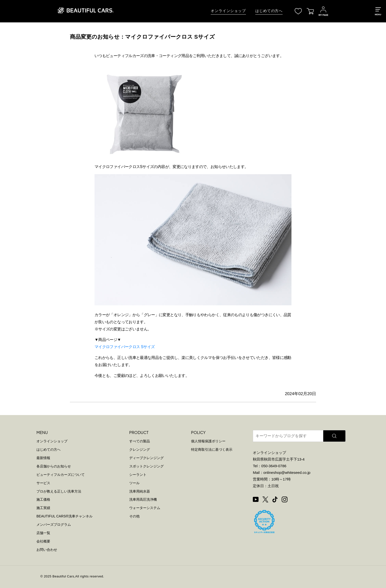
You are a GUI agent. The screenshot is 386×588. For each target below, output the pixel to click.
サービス (43, 483)
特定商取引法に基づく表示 (212, 449)
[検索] (334, 436)
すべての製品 (140, 441)
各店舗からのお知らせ (54, 466)
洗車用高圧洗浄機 (143, 499)
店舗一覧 (43, 533)
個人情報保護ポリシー (208, 441)
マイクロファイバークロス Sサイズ (125, 347)
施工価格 (43, 499)
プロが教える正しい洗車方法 (59, 491)
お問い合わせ (47, 550)
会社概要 (43, 541)
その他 (134, 516)
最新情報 (43, 458)
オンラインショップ (228, 11)
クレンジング (140, 449)
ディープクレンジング (146, 458)
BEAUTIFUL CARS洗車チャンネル (64, 516)
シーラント (138, 475)
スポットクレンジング (146, 466)
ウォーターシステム (145, 508)
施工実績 (43, 508)
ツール (134, 483)
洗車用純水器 (140, 491)
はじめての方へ (269, 11)
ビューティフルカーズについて (61, 475)
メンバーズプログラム (54, 525)
